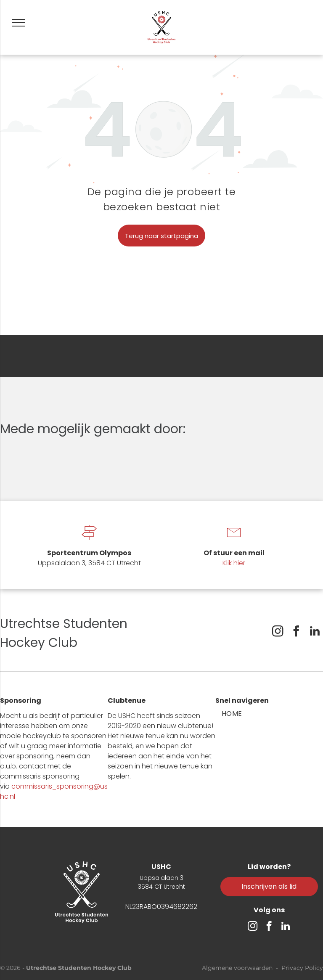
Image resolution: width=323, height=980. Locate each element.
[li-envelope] (234, 541)
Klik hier (234, 563)
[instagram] (278, 632)
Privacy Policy (302, 968)
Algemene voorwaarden (237, 968)
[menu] (19, 23)
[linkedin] (315, 632)
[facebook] (296, 632)
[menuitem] (232, 714)
